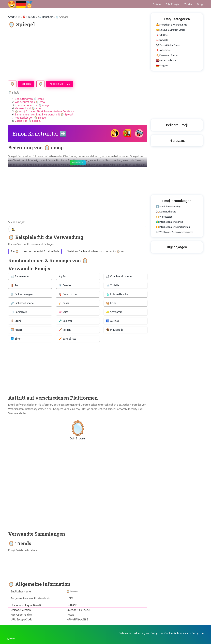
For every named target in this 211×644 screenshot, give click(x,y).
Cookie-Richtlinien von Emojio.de (184, 633)
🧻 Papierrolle (19, 312)
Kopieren (26, 84)
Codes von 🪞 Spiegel (28, 121)
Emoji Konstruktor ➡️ (39, 133)
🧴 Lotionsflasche (117, 294)
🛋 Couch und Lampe (119, 276)
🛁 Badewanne (20, 276)
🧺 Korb (111, 303)
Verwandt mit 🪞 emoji (29, 108)
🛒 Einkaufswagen (22, 294)
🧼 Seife (63, 312)
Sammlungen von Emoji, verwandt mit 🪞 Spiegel (44, 114)
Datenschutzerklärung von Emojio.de (141, 633)
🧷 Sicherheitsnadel (23, 303)
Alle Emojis (173, 4)
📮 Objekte (29, 17)
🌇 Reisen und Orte (166, 60)
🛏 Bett (63, 276)
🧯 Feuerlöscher (68, 294)
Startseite (14, 17)
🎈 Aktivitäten (163, 50)
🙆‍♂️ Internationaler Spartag (170, 222)
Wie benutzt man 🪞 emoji (30, 102)
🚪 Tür (15, 285)
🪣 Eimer (16, 339)
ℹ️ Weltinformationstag (168, 207)
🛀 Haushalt (45, 17)
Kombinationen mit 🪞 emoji (32, 105)
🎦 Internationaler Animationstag (173, 227)
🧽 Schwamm (114, 312)
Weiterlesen (78, 163)
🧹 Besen (64, 303)
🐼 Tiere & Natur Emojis (168, 45)
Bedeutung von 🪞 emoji (29, 99)
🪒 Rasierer (65, 321)
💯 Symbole (162, 40)
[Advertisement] (78, 54)
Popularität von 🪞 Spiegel (31, 118)
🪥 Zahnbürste (67, 339)
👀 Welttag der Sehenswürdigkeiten (175, 232)
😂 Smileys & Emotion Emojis (171, 30)
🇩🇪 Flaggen (162, 66)
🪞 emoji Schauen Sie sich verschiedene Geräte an (44, 111)
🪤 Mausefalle (115, 330)
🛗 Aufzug (112, 321)
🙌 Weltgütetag (164, 217)
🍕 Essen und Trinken (167, 55)
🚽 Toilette (113, 285)
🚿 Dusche (65, 285)
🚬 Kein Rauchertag (166, 212)
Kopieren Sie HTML (60, 84)
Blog (200, 4)
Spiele (157, 4)
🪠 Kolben (65, 330)
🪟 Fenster (17, 330)
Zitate (188, 4)
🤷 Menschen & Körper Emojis (172, 25)
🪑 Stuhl (16, 321)
